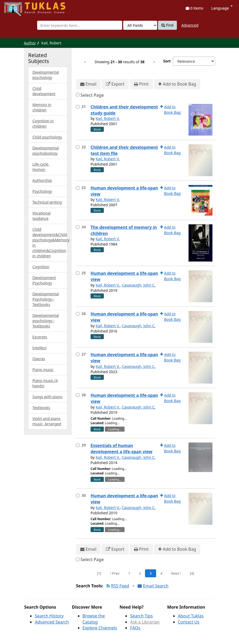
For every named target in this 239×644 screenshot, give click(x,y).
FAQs (135, 628)
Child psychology (47, 137)
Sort (167, 61)
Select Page (92, 95)
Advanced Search (52, 622)
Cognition (41, 267)
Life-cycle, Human (41, 167)
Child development (44, 91)
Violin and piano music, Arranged (47, 421)
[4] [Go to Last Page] (192, 573)
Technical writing (47, 202)
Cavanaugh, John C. (138, 285)
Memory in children (42, 107)
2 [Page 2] (140, 573)
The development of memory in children (124, 230)
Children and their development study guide (124, 110)
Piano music (43, 370)
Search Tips (141, 616)
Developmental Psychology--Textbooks (46, 299)
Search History (49, 616)
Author (30, 43)
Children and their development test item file (124, 150)
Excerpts (40, 337)
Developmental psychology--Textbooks (46, 321)
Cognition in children (43, 123)
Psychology (42, 191)
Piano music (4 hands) (45, 383)
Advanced (190, 25)
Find (167, 25)
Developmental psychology (46, 75)
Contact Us (189, 622)
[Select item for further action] (78, 107)
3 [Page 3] (150, 573)
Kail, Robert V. (108, 118)
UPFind (17, 7)
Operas (39, 359)
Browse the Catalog (94, 619)
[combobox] (80, 25)
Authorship (42, 180)
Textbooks (41, 408)
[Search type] (140, 25)
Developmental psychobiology (46, 151)
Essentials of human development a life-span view (121, 449)
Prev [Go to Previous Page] (115, 573)
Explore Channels (100, 628)
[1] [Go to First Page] (99, 573)
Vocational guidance (41, 216)
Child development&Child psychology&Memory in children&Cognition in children (50, 243)
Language (222, 8)
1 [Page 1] (129, 573)
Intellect (39, 348)
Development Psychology (44, 280)
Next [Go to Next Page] (176, 573)
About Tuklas (191, 616)
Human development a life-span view (124, 191)
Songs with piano (47, 397)
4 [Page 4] (161, 573)
